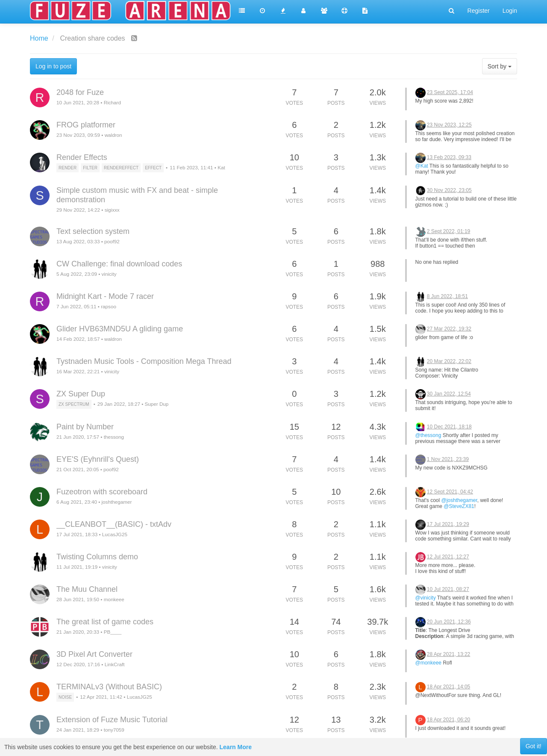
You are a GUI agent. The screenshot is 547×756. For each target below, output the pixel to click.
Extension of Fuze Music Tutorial (112, 720)
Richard (112, 102)
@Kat (422, 166)
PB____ (113, 632)
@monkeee (429, 663)
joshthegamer (116, 502)
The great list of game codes (105, 622)
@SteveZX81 (459, 506)
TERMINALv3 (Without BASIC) (109, 687)
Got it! (534, 746)
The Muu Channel (87, 589)
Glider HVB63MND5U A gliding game (120, 329)
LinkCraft (115, 664)
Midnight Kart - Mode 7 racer (105, 296)
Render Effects (82, 157)
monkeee (114, 599)
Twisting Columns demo (97, 557)
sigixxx (112, 210)
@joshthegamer (459, 500)
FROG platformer (86, 125)
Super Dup (156, 404)
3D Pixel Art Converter (94, 654)
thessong (114, 437)
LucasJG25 (115, 534)
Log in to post (53, 66)
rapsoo (109, 306)
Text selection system (93, 231)
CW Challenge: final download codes (119, 264)
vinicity (109, 274)
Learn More (236, 747)
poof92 (112, 241)
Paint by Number (85, 427)
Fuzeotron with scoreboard (102, 492)
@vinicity (426, 598)
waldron (113, 135)
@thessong (428, 435)
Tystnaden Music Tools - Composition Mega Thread (144, 361)
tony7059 (114, 730)
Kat (221, 167)
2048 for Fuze (80, 92)
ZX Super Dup (81, 394)
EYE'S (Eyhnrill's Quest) (98, 459)
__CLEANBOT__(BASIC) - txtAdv (114, 524)
